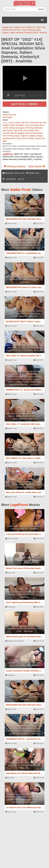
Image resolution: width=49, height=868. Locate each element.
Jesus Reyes (11, 812)
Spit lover (25, 123)
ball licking (29, 128)
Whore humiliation (17, 125)
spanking (6, 138)
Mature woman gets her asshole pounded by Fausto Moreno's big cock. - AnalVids (25, 629)
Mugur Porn (10, 573)
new (4, 136)
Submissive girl (36, 123)
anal (27, 125)
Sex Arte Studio (12, 539)
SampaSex (10, 675)
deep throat (18, 130)
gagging (21, 133)
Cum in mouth (14, 123)
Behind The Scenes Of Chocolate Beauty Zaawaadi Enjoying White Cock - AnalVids (24, 560)
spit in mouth (16, 138)
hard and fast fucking (34, 133)
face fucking (29, 130)
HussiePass (11, 607)
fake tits (14, 133)
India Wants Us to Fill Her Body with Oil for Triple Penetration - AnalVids (24, 765)
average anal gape (16, 128)
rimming (10, 136)
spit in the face (28, 138)
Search (41, 9)
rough (17, 136)
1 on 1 (5, 123)
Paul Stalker (8, 117)
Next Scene (37, 166)
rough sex (24, 136)
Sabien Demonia (9, 115)
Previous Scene (15, 166)
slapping (33, 136)
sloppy (40, 136)
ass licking (34, 125)
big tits (10, 130)
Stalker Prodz (21, 190)
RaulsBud (10, 778)
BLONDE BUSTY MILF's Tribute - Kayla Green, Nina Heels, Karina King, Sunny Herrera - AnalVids (25, 314)
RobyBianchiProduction (15, 641)
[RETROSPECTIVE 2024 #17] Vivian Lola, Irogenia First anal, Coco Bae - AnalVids (25, 279)
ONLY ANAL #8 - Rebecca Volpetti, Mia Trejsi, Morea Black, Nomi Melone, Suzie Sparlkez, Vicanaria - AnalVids (25, 348)
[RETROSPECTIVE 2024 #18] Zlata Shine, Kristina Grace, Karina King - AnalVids (24, 211)
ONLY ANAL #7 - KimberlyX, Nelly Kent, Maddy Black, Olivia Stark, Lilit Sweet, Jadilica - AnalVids (24, 416)
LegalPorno (19, 505)
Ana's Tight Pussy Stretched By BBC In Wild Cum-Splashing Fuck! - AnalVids (25, 595)
